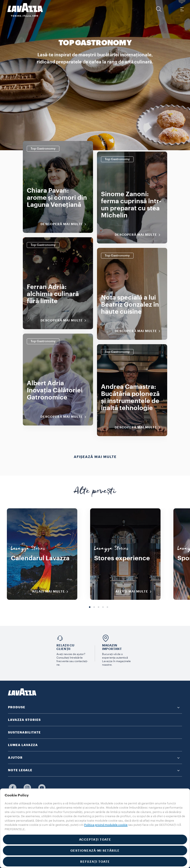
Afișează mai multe (95, 457)
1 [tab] (90, 607)
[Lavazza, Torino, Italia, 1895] (22, 10)
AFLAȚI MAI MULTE (52, 592)
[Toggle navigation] (182, 9)
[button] (159, 9)
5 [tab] (107, 607)
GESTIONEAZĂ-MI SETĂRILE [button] (95, 851)
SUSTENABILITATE (24, 732)
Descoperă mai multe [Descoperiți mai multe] (65, 224)
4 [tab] (103, 607)
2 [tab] (94, 607)
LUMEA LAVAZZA (23, 745)
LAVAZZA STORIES (24, 720)
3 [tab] (99, 607)
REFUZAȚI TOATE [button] (95, 862)
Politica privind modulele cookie (106, 825)
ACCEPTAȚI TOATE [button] (95, 840)
